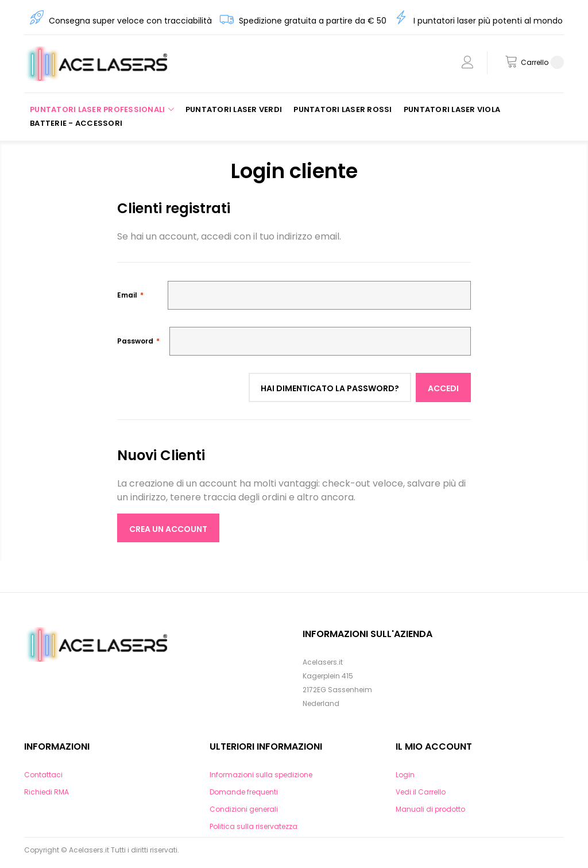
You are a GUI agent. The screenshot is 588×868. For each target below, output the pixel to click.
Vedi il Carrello (421, 792)
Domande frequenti (244, 792)
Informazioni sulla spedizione (261, 775)
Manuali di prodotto (430, 809)
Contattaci (43, 775)
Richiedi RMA (47, 792)
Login (405, 775)
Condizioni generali (244, 809)
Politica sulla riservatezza (254, 826)
